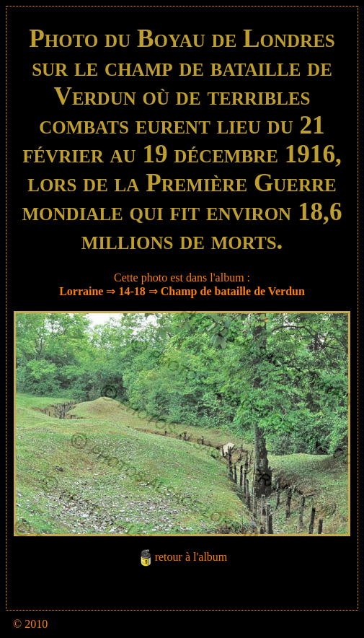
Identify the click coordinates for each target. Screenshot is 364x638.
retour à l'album (191, 557)
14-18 (132, 291)
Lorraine (81, 291)
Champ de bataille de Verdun (233, 291)
